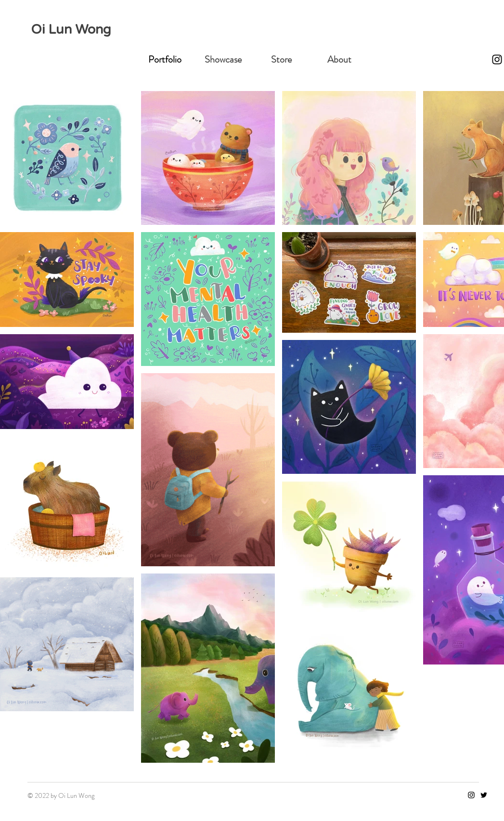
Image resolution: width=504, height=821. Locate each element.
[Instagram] (497, 59)
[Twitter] (484, 795)
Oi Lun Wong (71, 30)
